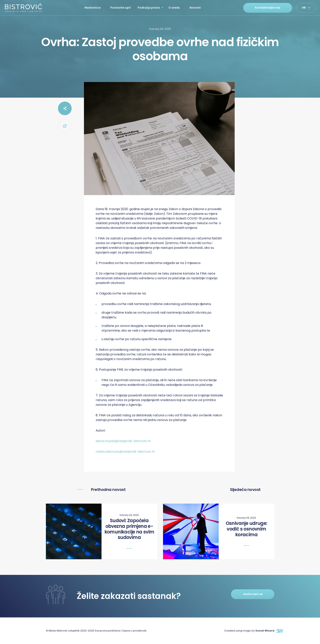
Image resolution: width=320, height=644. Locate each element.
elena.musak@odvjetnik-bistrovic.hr (123, 441)
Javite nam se (253, 594)
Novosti (195, 8)
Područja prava (149, 8)
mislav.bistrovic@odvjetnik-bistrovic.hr (125, 452)
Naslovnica (93, 8)
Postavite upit (121, 8)
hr (304, 8)
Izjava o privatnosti (135, 631)
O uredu (174, 8)
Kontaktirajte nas (268, 8)
